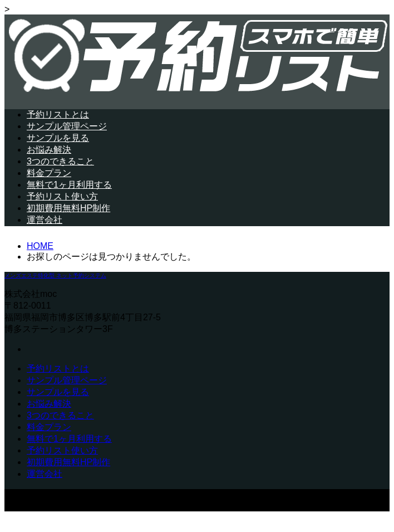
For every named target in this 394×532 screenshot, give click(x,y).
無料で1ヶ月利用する (69, 185)
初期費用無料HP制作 (68, 208)
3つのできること (60, 161)
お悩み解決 (49, 150)
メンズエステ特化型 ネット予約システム (55, 275)
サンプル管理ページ (67, 126)
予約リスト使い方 (62, 196)
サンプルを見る (58, 138)
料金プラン (49, 173)
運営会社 (45, 220)
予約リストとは (58, 114)
